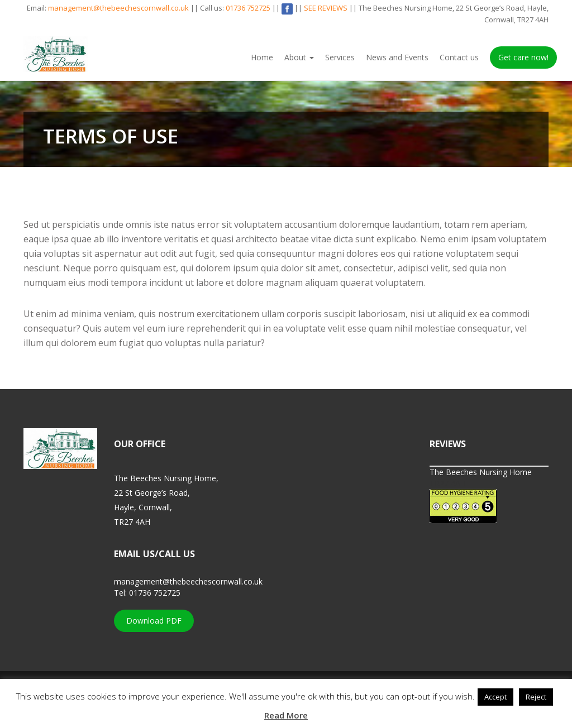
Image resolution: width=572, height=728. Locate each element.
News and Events (397, 57)
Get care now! (523, 57)
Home (262, 57)
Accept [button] (495, 697)
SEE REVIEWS (326, 8)
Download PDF (154, 621)
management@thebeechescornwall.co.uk (118, 8)
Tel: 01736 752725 (147, 593)
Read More (286, 715)
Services (340, 57)
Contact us (459, 57)
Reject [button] (536, 697)
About (299, 57)
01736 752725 (248, 8)
